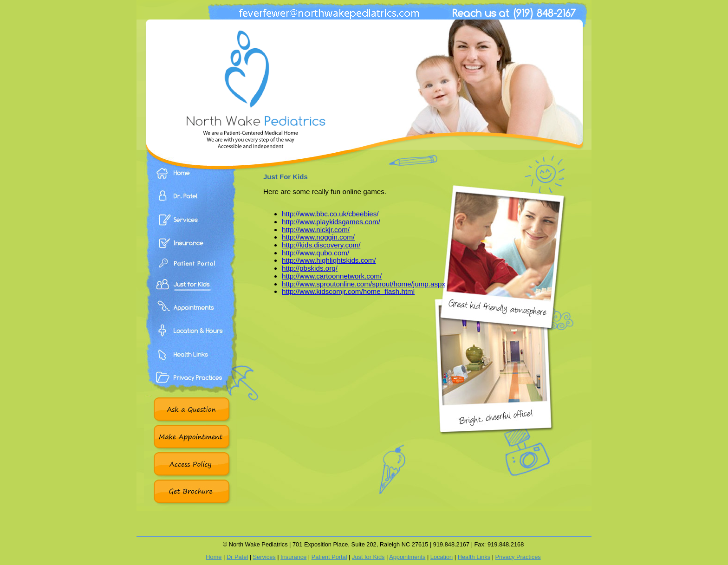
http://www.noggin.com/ (318, 237)
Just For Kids (191, 295)
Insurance (191, 248)
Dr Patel (237, 557)
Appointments (191, 318)
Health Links (191, 364)
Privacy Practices (191, 388)
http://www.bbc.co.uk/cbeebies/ (330, 214)
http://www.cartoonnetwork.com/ (332, 276)
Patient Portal (191, 272)
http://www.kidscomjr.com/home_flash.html (348, 291)
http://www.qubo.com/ (315, 253)
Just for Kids (368, 557)
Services (191, 225)
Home (191, 180)
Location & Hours (191, 341)
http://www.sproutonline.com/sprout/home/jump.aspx (364, 284)
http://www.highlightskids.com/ (329, 260)
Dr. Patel (191, 202)
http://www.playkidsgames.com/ (331, 222)
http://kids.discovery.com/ (321, 245)
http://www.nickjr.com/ (316, 230)
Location (442, 557)
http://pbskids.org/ (310, 268)
